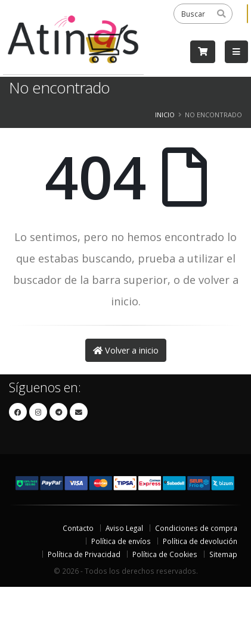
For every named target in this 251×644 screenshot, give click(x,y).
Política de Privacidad (84, 554)
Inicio (165, 115)
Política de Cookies (165, 554)
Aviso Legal (124, 528)
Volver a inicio (126, 350)
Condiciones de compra (196, 528)
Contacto (78, 528)
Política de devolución (200, 541)
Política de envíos (121, 541)
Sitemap (223, 554)
